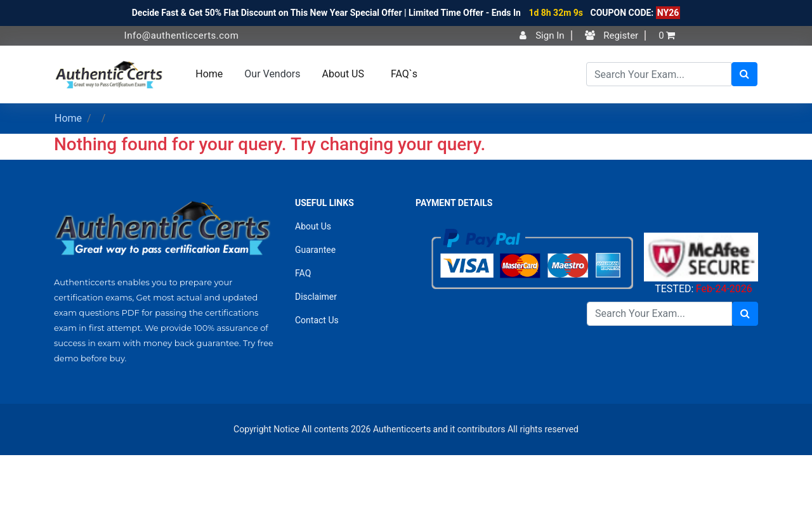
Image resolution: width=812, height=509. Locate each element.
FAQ (303, 273)
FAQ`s (404, 74)
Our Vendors (272, 74)
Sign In (542, 35)
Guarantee (315, 250)
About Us (313, 226)
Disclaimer (316, 297)
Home (209, 74)
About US (343, 74)
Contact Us (317, 320)
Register (612, 35)
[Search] (659, 74)
